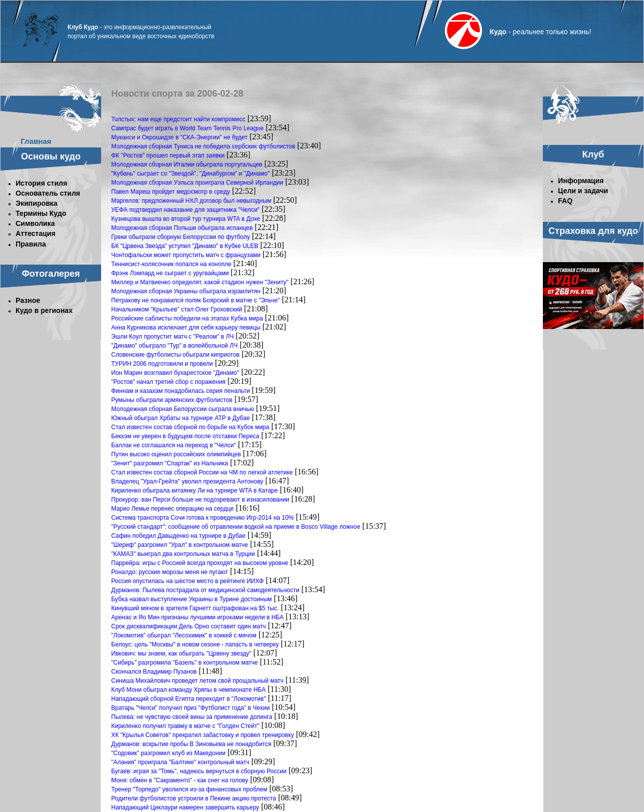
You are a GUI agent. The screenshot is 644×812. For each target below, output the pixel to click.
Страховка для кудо (593, 231)
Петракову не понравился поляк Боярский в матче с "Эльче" (195, 300)
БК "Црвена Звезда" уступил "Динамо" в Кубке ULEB (185, 246)
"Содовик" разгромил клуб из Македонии (168, 753)
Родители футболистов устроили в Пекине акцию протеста (194, 798)
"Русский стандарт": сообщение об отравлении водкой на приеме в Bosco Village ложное (236, 527)
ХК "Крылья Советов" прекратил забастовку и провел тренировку (203, 735)
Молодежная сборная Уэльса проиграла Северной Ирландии (197, 183)
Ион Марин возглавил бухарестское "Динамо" (175, 373)
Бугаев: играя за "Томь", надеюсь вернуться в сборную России (199, 771)
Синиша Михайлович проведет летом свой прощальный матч (197, 681)
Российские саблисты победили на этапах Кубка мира (187, 318)
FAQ (565, 201)
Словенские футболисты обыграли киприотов (175, 355)
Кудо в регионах (44, 310)
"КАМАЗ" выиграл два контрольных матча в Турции (183, 554)
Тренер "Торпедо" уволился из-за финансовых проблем (189, 789)
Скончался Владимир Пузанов (154, 672)
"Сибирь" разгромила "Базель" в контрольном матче (185, 663)
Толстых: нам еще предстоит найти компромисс (178, 119)
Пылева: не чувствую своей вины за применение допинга (192, 717)
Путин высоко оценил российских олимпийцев (176, 454)
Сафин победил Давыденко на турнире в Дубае (178, 536)
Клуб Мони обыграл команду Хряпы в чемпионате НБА (188, 690)
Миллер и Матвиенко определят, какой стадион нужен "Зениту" (200, 282)
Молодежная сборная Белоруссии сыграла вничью (183, 409)
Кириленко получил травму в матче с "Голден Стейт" (185, 726)
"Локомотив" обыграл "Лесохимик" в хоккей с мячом (184, 635)
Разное (28, 300)
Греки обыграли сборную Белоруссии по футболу (181, 237)
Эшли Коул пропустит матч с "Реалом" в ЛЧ (173, 337)
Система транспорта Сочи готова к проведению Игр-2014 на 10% (203, 518)
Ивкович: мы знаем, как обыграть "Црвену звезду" (181, 654)
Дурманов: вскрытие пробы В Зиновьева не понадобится (191, 744)
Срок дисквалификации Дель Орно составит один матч (188, 626)
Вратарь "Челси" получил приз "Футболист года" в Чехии (190, 708)
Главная (36, 141)
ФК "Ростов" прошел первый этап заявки (168, 155)
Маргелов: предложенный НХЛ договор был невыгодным (191, 201)
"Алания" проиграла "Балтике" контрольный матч (180, 762)
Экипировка (36, 203)
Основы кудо (51, 156)
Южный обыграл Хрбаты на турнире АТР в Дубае (181, 418)
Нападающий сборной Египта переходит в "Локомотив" (188, 699)
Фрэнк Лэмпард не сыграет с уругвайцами (170, 273)
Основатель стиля (48, 193)
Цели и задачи (583, 191)
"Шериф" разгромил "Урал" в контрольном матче (180, 545)
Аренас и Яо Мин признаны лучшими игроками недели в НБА (197, 617)
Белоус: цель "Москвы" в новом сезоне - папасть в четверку (195, 644)
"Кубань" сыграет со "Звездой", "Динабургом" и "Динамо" (190, 174)
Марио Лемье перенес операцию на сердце (173, 509)
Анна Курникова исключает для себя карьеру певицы (186, 328)
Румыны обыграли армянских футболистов (172, 400)
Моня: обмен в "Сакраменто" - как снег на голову (180, 780)
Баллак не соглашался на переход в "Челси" (174, 445)
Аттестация (35, 233)
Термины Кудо (41, 213)
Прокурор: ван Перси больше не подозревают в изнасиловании (200, 500)
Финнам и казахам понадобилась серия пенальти (181, 391)
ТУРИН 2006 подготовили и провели (162, 364)
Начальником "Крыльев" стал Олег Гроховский (177, 309)
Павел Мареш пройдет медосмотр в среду (171, 192)
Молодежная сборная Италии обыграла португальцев (187, 165)
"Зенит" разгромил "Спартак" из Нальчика (170, 463)
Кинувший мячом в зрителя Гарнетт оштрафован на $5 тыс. (195, 608)
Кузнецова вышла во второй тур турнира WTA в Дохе (186, 219)
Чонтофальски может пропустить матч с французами (186, 255)
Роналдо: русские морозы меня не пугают (170, 572)
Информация (581, 181)
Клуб (593, 154)
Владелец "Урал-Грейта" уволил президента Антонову (187, 481)
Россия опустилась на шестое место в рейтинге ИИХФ (187, 581)
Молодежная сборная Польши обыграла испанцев (182, 228)
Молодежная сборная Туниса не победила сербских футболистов (203, 146)
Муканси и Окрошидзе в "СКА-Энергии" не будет (179, 137)
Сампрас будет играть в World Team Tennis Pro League (187, 128)
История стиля (42, 183)
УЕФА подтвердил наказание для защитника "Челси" (185, 210)
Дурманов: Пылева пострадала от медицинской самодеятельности (205, 590)
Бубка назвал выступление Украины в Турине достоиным (191, 599)
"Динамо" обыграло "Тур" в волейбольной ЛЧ (174, 346)
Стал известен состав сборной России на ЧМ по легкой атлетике (202, 472)
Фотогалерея (51, 274)
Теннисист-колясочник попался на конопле (171, 264)
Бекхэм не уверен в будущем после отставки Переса (185, 436)
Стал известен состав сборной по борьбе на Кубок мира (190, 427)
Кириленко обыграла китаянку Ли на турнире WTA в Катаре (194, 491)
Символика (35, 223)
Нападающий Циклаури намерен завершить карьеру (185, 807)
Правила (31, 244)
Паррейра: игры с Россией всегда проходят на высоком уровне (200, 563)
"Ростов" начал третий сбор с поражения (168, 382)
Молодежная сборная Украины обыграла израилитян (186, 291)
